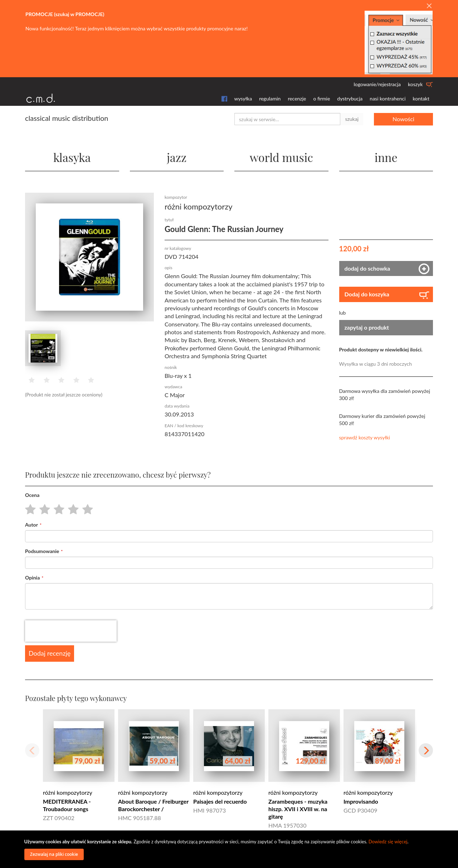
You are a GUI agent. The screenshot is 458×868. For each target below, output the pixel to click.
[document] (230, 849)
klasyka (72, 157)
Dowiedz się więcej (388, 842)
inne (386, 157)
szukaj (352, 119)
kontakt (421, 98)
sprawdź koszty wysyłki (365, 437)
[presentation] (71, 631)
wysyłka (243, 98)
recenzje (297, 98)
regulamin (270, 98)
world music (281, 157)
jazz (177, 157)
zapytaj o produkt (367, 327)
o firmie (321, 98)
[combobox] (287, 119)
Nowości (403, 119)
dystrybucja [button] (350, 98)
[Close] (429, 6)
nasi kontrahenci (388, 98)
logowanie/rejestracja (377, 84)
